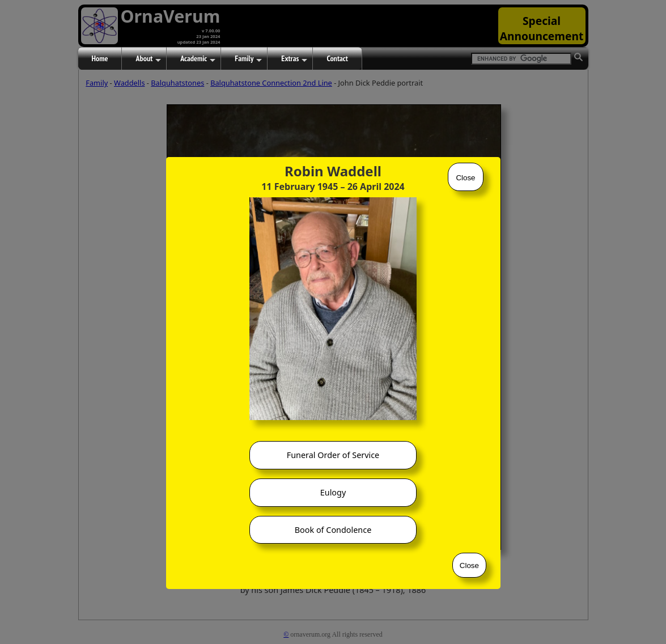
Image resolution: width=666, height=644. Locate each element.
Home (100, 58)
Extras (294, 59)
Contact (337, 58)
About (148, 59)
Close (465, 178)
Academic (198, 59)
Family (248, 59)
